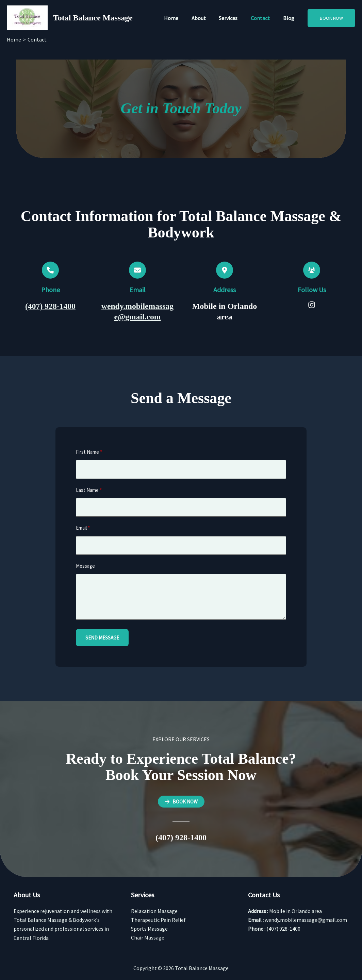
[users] (312, 270)
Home (181, 18)
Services (234, 18)
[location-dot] (225, 270)
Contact (264, 18)
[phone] (50, 270)
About (207, 18)
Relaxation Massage (154, 911)
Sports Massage (149, 929)
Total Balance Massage (93, 18)
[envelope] (137, 270)
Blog (290, 18)
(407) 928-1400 (50, 306)
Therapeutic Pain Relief (158, 920)
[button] (331, 18)
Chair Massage (148, 938)
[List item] (312, 305)
